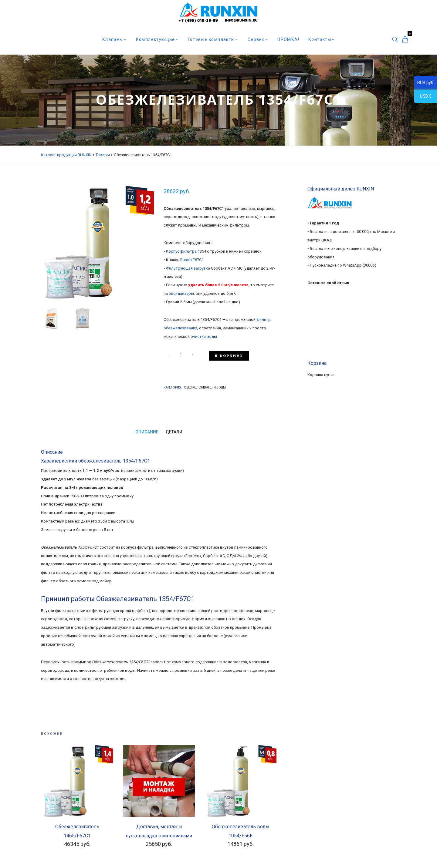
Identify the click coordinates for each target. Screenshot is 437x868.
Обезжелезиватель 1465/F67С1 (77, 829)
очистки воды (203, 336)
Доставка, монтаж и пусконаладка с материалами (159, 829)
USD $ (423, 97)
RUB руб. (424, 83)
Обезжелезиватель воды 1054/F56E (241, 829)
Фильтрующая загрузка (188, 268)
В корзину (229, 354)
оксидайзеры (181, 293)
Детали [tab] (174, 430)
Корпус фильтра (181, 251)
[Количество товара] (181, 355)
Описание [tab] (147, 430)
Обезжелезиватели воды (205, 385)
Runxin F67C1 (192, 260)
